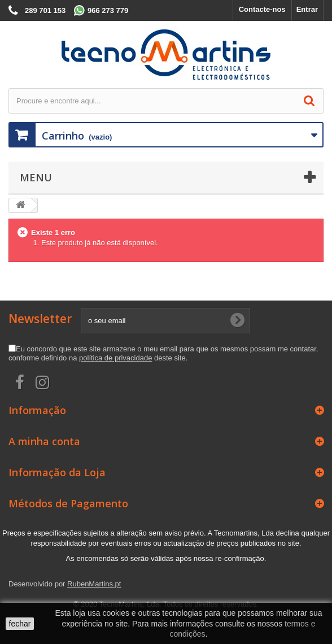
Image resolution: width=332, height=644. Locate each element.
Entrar (307, 9)
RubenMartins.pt (94, 584)
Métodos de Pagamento (68, 503)
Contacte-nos (262, 9)
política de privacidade (115, 358)
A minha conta (44, 441)
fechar (20, 624)
